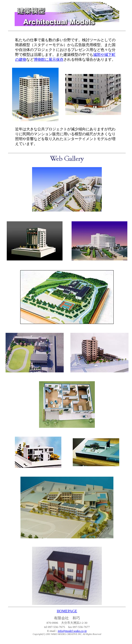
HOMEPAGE (67, 611)
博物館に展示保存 (49, 59)
